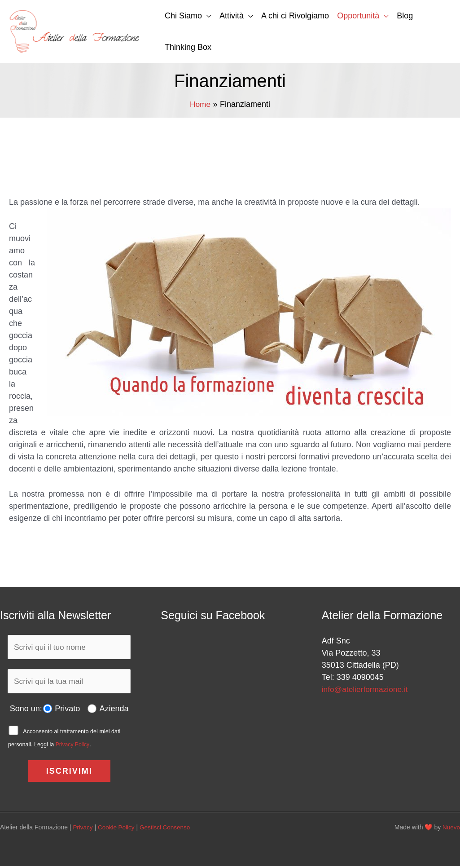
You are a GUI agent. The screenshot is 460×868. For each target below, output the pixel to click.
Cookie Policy (118, 829)
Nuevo (451, 829)
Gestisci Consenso (168, 829)
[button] (207, 16)
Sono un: (26, 710)
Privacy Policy (73, 746)
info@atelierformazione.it (366, 689)
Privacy (83, 829)
